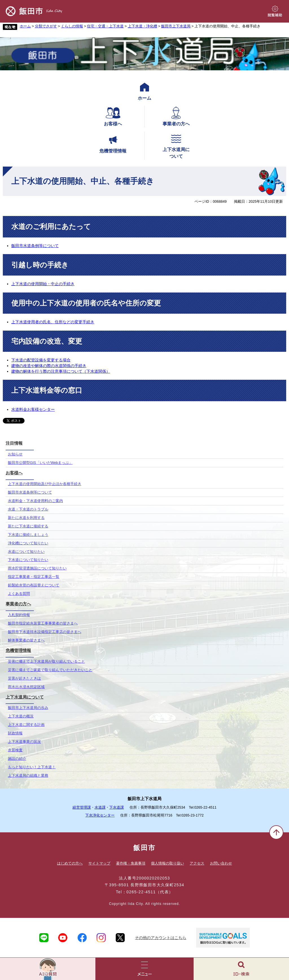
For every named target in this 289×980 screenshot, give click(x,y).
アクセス (197, 863)
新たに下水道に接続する (28, 526)
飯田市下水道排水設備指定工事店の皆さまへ (45, 632)
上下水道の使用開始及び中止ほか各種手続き (45, 484)
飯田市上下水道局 (176, 26)
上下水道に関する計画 (26, 725)
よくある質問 (19, 594)
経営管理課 (82, 807)
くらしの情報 (72, 26)
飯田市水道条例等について (35, 246)
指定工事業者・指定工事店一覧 (34, 577)
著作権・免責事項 (131, 863)
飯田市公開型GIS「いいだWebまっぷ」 (40, 463)
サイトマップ (99, 863)
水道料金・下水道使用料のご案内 (35, 501)
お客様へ (113, 116)
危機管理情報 (113, 143)
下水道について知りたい (28, 560)
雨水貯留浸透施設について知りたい (37, 568)
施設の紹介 (17, 759)
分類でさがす (46, 26)
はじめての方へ (70, 863)
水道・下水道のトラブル (28, 509)
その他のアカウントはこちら (161, 938)
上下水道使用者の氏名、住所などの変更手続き (53, 322)
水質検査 (15, 750)
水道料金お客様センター (33, 409)
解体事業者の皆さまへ (26, 640)
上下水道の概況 (21, 716)
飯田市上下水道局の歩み (28, 708)
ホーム (25, 26)
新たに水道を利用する (26, 518)
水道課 (100, 807)
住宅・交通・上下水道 (105, 26)
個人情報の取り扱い (168, 863)
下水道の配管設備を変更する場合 (41, 360)
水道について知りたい (26, 552)
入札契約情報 (19, 615)
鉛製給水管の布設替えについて (34, 585)
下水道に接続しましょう (28, 535)
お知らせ (15, 454)
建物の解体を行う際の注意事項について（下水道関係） (61, 371)
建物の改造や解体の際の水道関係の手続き (49, 366)
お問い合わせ (221, 863)
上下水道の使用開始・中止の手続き (43, 284)
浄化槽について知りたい (28, 543)
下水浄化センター (100, 815)
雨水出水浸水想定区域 (26, 687)
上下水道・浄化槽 (143, 26)
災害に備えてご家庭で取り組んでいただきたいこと (50, 670)
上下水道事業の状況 (24, 742)
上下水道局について (176, 145)
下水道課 (117, 807)
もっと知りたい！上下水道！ (32, 767)
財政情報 (15, 733)
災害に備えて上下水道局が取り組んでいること (46, 662)
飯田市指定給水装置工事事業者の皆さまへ (43, 623)
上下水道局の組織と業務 (28, 776)
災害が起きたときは (24, 678)
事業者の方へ (176, 116)
